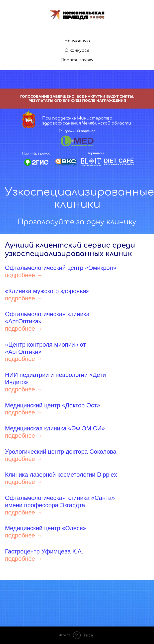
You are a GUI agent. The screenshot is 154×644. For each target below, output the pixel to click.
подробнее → (24, 275)
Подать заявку (77, 60)
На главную (77, 41)
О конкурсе (77, 51)
